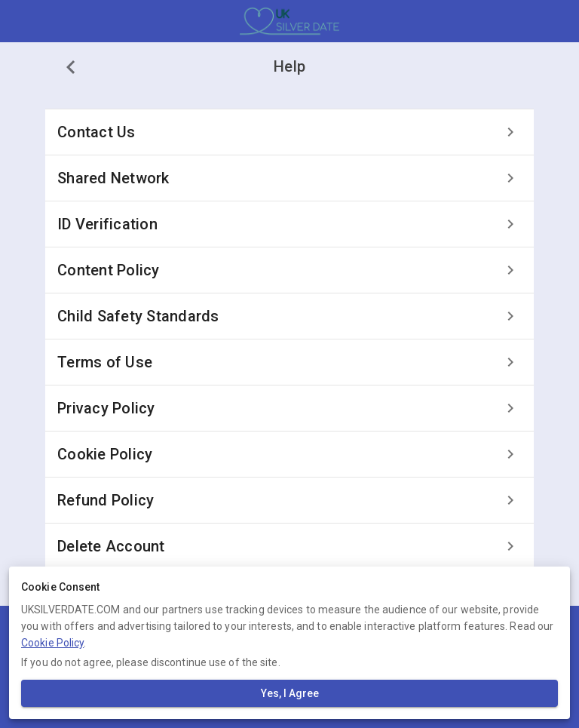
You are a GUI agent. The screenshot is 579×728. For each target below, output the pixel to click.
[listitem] (289, 132)
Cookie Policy (52, 643)
